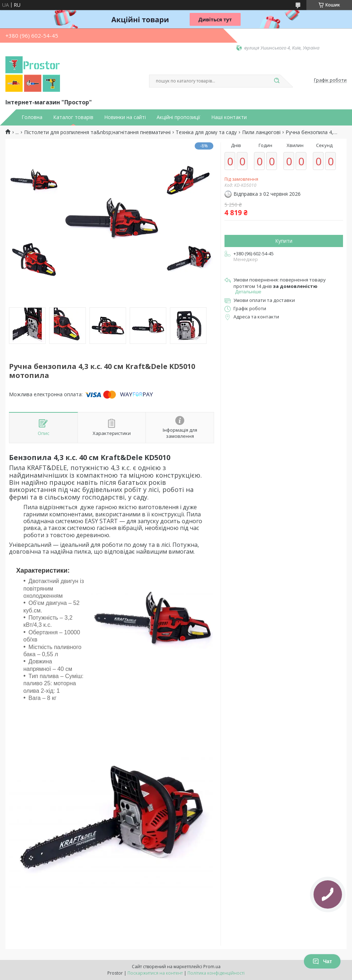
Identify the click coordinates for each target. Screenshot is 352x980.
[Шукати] (277, 81)
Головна (32, 117)
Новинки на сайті (125, 117)
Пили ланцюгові (261, 132)
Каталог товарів (73, 117)
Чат (322, 961)
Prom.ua (212, 967)
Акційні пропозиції (179, 117)
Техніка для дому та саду (206, 132)
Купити (284, 241)
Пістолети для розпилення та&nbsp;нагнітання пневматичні (97, 132)
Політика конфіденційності (216, 973)
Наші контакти (229, 117)
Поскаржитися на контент (155, 973)
